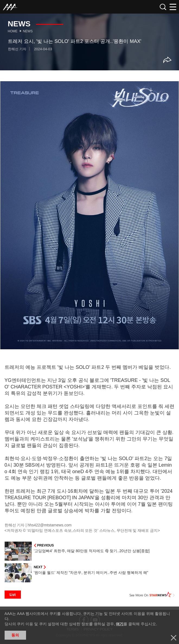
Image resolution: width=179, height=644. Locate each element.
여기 (120, 624)
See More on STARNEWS (152, 595)
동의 (15, 635)
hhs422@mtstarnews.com (50, 525)
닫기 (174, 638)
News (28, 31)
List (13, 595)
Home (13, 31)
